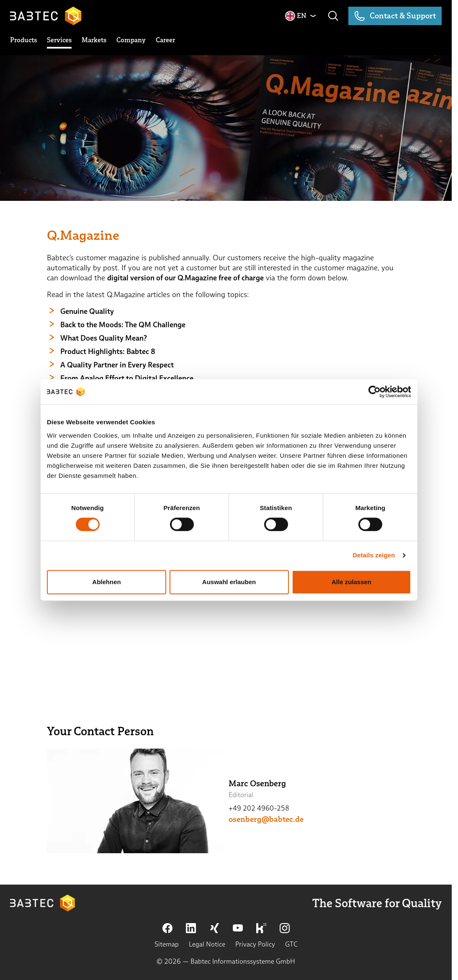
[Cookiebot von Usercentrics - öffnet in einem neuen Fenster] (374, 392)
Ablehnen (106, 582)
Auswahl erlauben (229, 582)
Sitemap (167, 944)
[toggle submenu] (23, 40)
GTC (291, 944)
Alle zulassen (351, 582)
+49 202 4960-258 (259, 808)
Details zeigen (374, 555)
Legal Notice (207, 944)
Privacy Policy (255, 944)
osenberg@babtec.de (266, 819)
